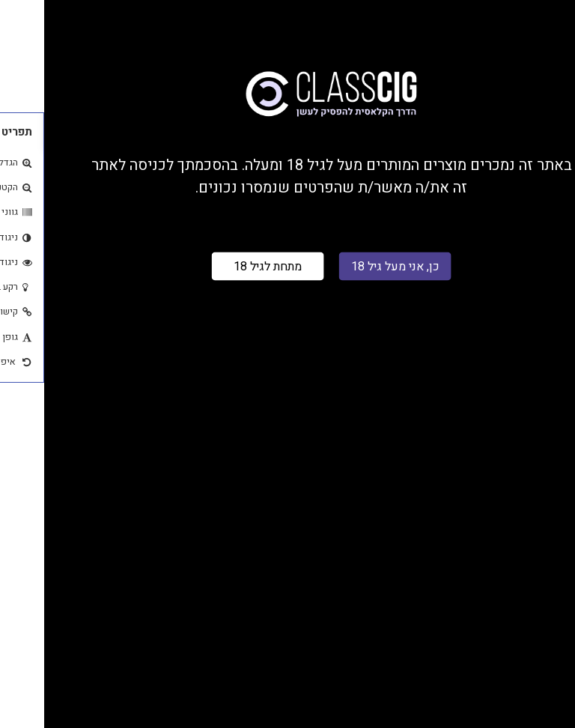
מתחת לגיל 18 (223, 266)
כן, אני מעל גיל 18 (351, 266)
